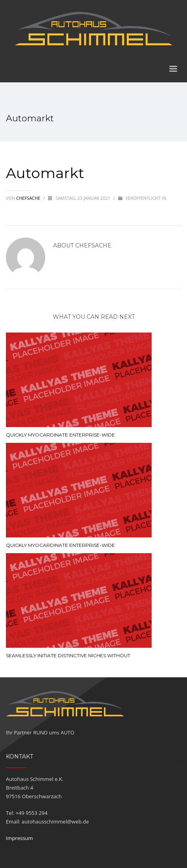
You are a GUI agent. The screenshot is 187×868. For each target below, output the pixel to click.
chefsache (29, 198)
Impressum (19, 838)
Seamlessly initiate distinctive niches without (68, 655)
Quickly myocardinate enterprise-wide (60, 435)
